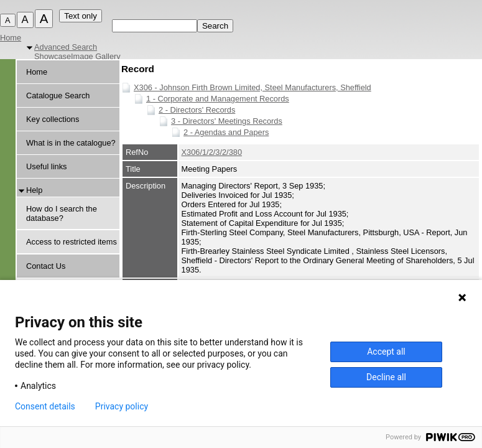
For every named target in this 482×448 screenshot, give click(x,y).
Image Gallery (96, 56)
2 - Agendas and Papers (226, 132)
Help (34, 190)
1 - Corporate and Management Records (218, 99)
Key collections (53, 119)
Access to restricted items (72, 242)
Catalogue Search (58, 96)
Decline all (386, 377)
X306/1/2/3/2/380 (212, 152)
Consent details (45, 406)
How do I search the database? (62, 213)
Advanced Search (66, 47)
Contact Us (46, 266)
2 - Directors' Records (197, 110)
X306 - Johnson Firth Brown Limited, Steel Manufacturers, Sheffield (253, 87)
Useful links (46, 166)
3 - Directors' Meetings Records (227, 121)
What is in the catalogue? (71, 143)
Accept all (386, 352)
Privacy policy (122, 406)
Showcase (53, 56)
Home (11, 38)
